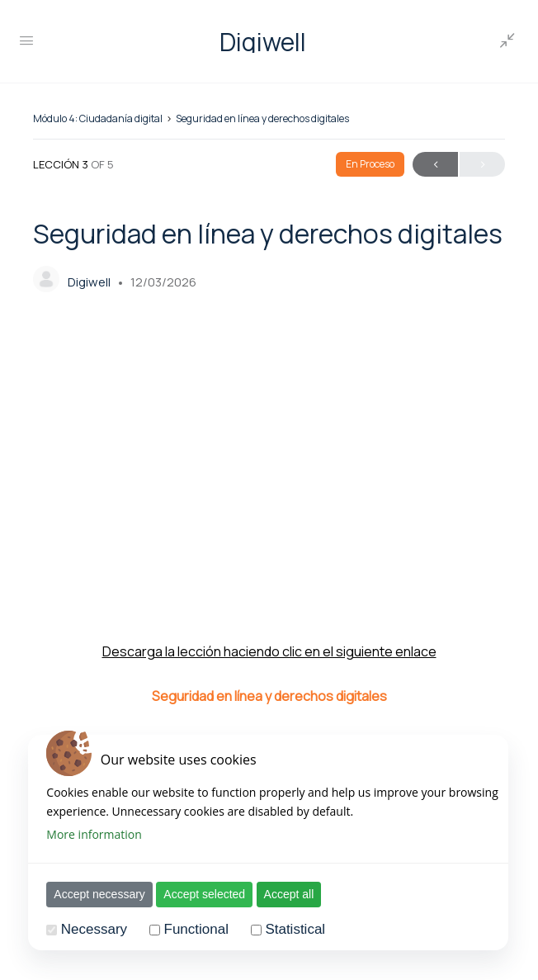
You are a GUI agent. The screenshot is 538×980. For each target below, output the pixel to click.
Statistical (283, 929)
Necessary (83, 929)
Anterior (435, 165)
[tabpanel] (269, 521)
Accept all (277, 894)
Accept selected (193, 894)
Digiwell (263, 42)
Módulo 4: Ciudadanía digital (98, 118)
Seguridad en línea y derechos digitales (262, 118)
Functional (184, 929)
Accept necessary (88, 894)
